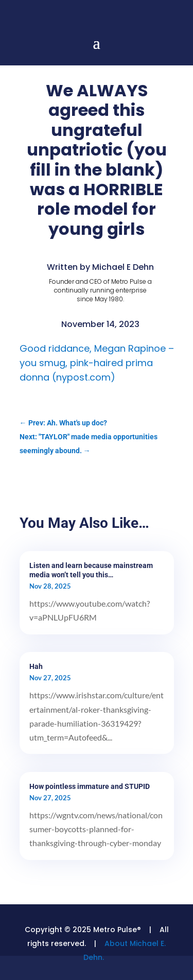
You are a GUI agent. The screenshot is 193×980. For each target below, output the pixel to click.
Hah (36, 666)
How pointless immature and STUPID (90, 786)
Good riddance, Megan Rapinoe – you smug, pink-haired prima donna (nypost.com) (97, 363)
